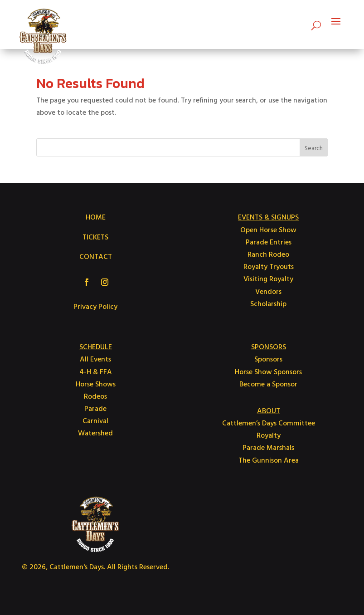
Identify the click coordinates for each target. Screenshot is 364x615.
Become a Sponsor (268, 385)
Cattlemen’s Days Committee (269, 424)
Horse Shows (96, 385)
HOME (96, 218)
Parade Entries (269, 243)
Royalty (269, 436)
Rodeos (95, 397)
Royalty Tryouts (269, 267)
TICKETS (95, 238)
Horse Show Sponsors (268, 372)
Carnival (95, 421)
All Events (95, 360)
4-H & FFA (96, 372)
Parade (95, 409)
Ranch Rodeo (268, 255)
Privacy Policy (95, 307)
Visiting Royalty (268, 279)
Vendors (268, 292)
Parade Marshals (268, 448)
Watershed (95, 434)
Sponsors (268, 360)
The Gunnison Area (269, 461)
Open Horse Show (268, 230)
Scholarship (268, 304)
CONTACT (96, 257)
